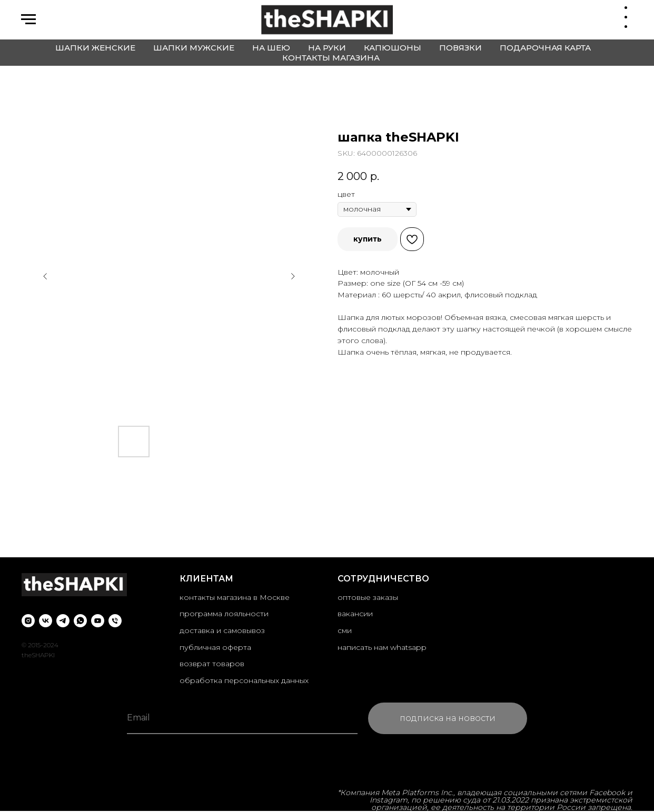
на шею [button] (271, 48)
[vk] (46, 621)
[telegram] (63, 621)
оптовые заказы (368, 597)
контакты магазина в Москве (235, 597)
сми (345, 630)
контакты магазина (331, 58)
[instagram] (28, 621)
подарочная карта (545, 48)
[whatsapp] (80, 621)
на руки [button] (327, 48)
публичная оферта (215, 647)
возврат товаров (212, 664)
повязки (460, 48)
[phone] (115, 621)
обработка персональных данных (244, 680)
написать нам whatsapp (382, 647)
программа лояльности (224, 614)
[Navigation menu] (28, 19)
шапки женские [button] (95, 48)
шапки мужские (194, 48)
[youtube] (98, 621)
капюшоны (393, 48)
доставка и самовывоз (222, 630)
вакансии (355, 614)
